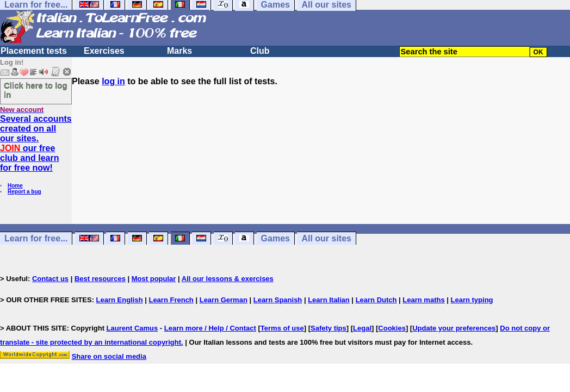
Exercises (104, 51)
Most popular (154, 279)
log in (113, 81)
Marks (179, 51)
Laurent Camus (132, 328)
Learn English (120, 300)
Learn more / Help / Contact (210, 328)
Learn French (171, 300)
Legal (362, 328)
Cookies (392, 328)
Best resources (100, 279)
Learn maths (423, 300)
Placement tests (34, 51)
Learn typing (472, 300)
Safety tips (329, 328)
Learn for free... (36, 238)
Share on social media (109, 356)
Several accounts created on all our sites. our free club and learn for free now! (36, 143)
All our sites (326, 238)
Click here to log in (36, 90)
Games (275, 238)
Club (260, 51)
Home (15, 186)
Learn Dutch (376, 300)
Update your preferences (454, 328)
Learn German (224, 300)
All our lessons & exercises (228, 279)
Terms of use (282, 328)
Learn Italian (329, 300)
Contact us (50, 279)
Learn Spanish (278, 300)
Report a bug (24, 192)
